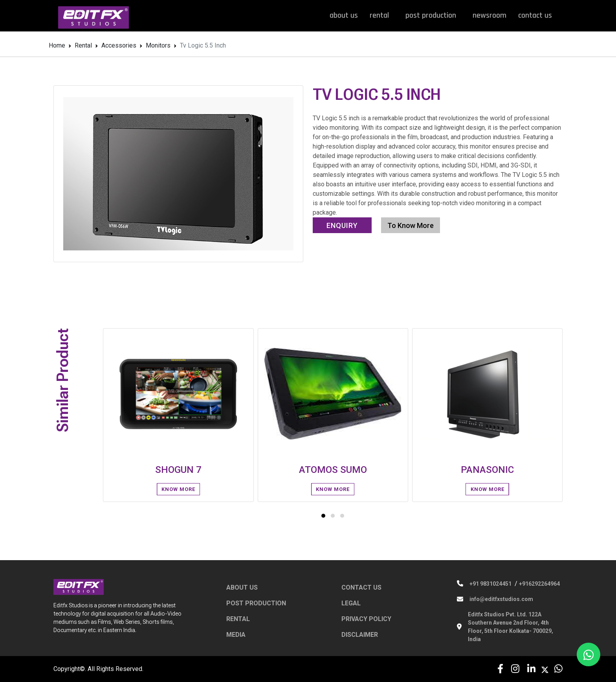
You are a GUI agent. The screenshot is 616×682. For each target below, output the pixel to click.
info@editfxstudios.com (501, 599)
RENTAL (238, 619)
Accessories (119, 45)
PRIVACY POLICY (366, 619)
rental (382, 15)
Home (57, 45)
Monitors (158, 45)
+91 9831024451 (490, 584)
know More (178, 489)
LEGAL (351, 603)
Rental (83, 45)
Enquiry (342, 225)
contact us (535, 15)
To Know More (411, 225)
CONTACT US (361, 587)
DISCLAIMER (360, 635)
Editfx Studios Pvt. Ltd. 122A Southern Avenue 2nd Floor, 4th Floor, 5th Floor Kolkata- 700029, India (511, 627)
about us (344, 15)
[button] (323, 516)
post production (433, 15)
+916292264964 (539, 584)
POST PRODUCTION (256, 603)
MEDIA (236, 635)
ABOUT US (242, 587)
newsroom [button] (489, 15)
